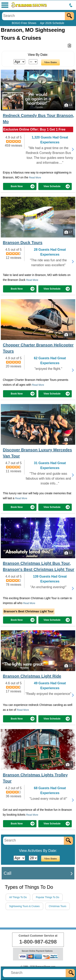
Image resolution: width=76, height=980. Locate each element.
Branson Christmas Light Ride (32, 676)
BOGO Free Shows (24, 23)
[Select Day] (33, 62)
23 (68, 335)
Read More (35, 178)
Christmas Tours (58, 906)
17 (68, 232)
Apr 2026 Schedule (52, 23)
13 (68, 105)
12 (68, 553)
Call (7, 873)
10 (68, 666)
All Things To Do (18, 897)
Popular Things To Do (48, 897)
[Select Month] (19, 62)
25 (68, 439)
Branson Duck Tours (23, 243)
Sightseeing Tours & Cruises (24, 906)
